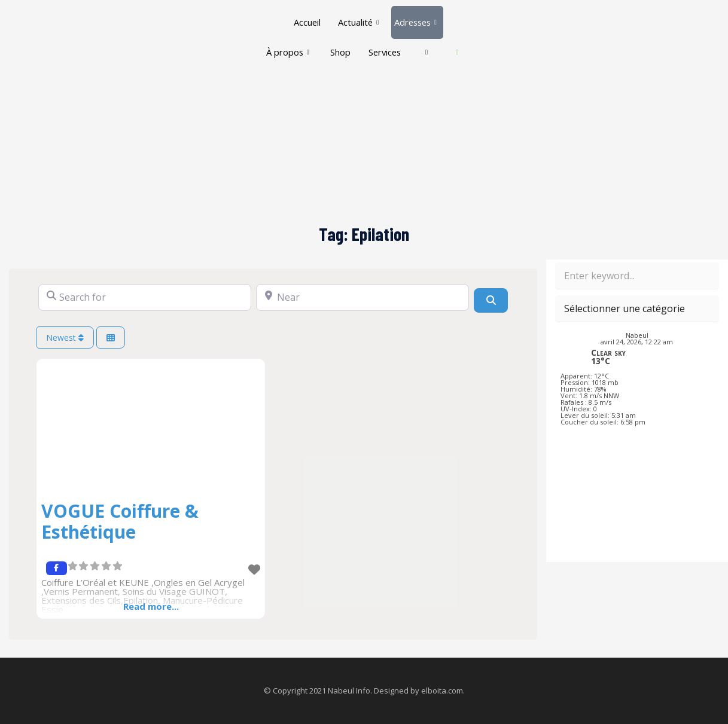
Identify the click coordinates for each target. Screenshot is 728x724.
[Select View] (111, 337)
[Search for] (145, 297)
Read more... (151, 606)
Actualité (357, 18)
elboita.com (442, 691)
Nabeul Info (349, 691)
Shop (355, 39)
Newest (65, 337)
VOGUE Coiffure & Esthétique (120, 521)
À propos (301, 39)
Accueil (305, 18)
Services (400, 39)
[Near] (363, 297)
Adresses (416, 18)
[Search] (491, 300)
